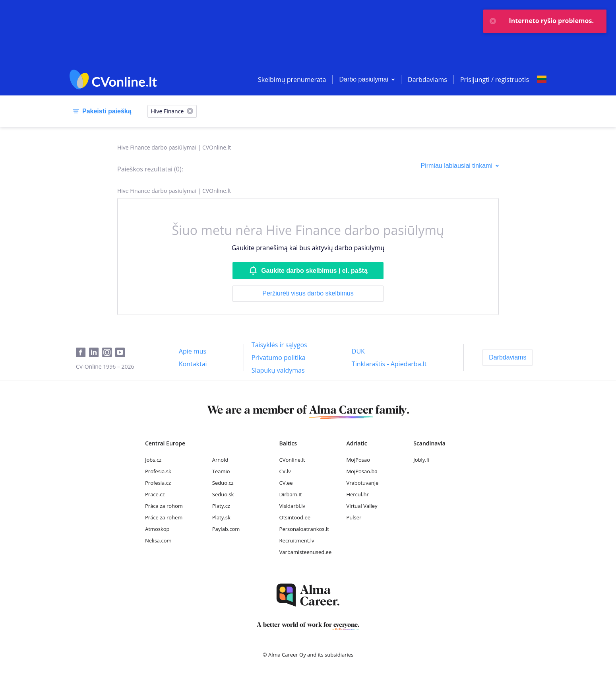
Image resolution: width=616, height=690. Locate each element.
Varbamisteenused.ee (306, 552)
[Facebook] (82, 353)
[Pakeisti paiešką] (101, 111)
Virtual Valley (362, 506)
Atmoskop (157, 529)
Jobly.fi (421, 460)
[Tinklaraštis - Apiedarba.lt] (389, 364)
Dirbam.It (291, 494)
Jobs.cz (153, 460)
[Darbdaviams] (508, 358)
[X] (190, 112)
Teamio (221, 471)
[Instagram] (109, 353)
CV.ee (286, 483)
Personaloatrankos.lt (304, 529)
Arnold (220, 460)
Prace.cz (155, 494)
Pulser (354, 517)
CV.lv (285, 471)
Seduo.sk (223, 494)
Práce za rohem (164, 517)
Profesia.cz (158, 483)
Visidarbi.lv (292, 506)
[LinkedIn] (96, 353)
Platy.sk (221, 517)
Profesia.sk (158, 471)
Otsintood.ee (295, 517)
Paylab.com (226, 529)
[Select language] (542, 80)
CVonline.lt (292, 460)
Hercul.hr (357, 494)
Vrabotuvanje (362, 483)
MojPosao (358, 460)
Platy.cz (221, 506)
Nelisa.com (158, 540)
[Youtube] (122, 353)
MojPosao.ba (362, 471)
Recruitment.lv (297, 540)
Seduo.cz (223, 483)
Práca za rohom (164, 506)
